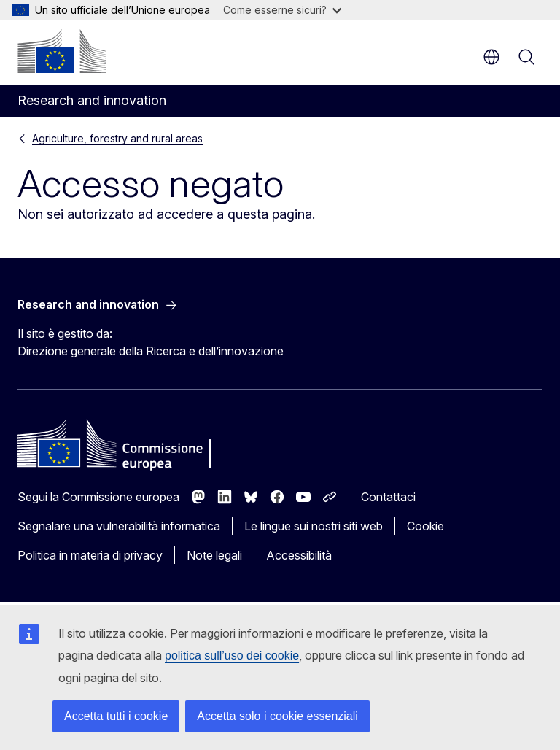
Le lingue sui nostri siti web (314, 526)
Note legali (214, 555)
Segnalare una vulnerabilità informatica (119, 526)
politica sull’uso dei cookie (232, 656)
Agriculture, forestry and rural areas (117, 138)
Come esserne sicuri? (282, 10)
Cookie (425, 526)
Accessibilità (299, 555)
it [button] (491, 57)
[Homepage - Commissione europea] (62, 51)
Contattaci (388, 497)
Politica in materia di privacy (90, 555)
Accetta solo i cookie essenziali (277, 716)
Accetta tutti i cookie (116, 716)
